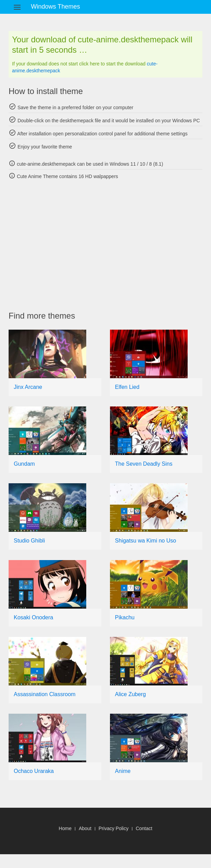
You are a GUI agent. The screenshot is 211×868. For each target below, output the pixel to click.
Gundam (24, 464)
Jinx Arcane (28, 387)
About (85, 828)
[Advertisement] (110, 245)
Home (65, 828)
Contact (144, 828)
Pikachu (125, 617)
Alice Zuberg (131, 694)
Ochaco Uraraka (34, 771)
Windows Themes (55, 7)
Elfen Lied (127, 387)
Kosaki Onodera (34, 617)
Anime (123, 771)
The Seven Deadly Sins (144, 464)
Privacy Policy (114, 828)
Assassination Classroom (45, 694)
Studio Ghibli (29, 541)
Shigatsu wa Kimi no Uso (146, 541)
